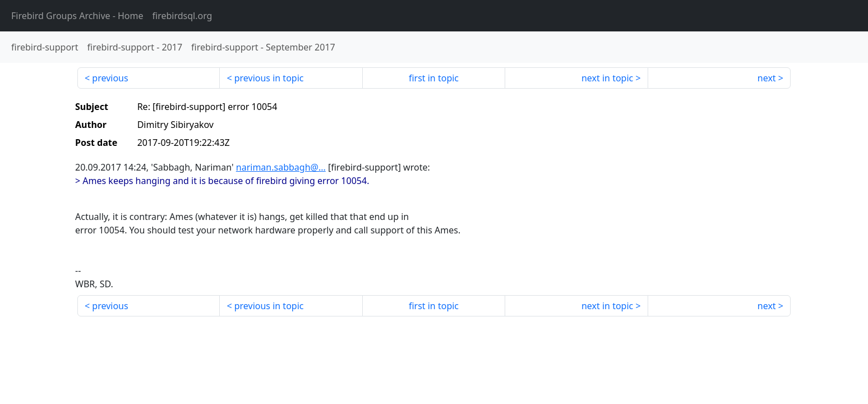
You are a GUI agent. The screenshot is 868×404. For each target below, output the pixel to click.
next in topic (607, 78)
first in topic (434, 78)
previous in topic (269, 78)
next (767, 78)
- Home (77, 16)
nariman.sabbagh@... (281, 167)
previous (110, 78)
